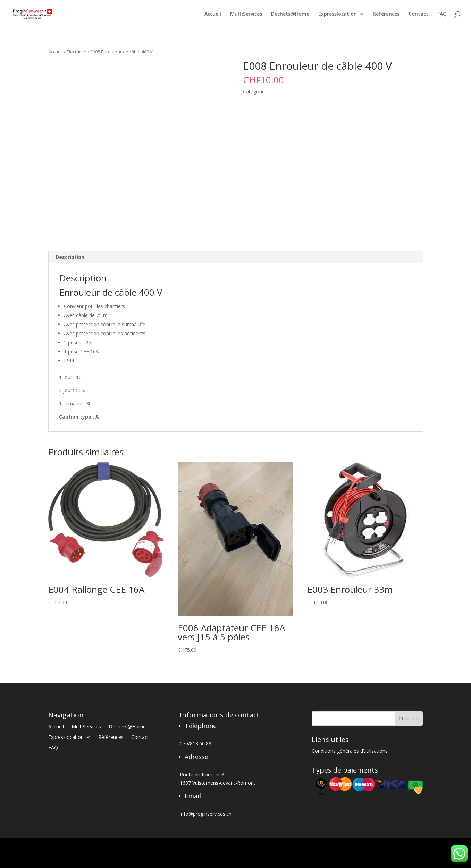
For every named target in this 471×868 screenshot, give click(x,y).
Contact (418, 14)
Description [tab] (70, 257)
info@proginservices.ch (206, 814)
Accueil (213, 14)
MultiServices (246, 14)
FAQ (442, 14)
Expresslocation (338, 14)
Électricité (77, 52)
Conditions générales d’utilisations (350, 751)
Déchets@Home (290, 14)
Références (386, 14)
